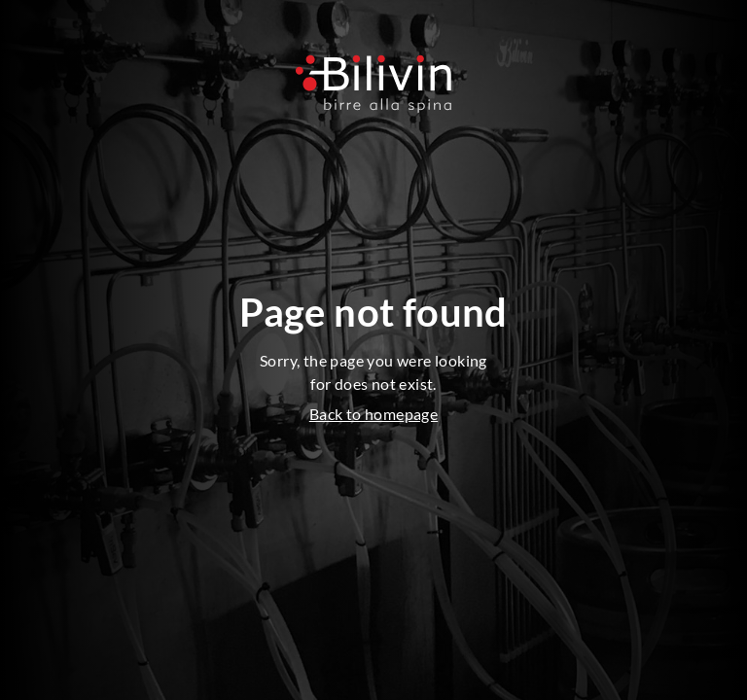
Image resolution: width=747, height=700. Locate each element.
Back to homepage (373, 414)
